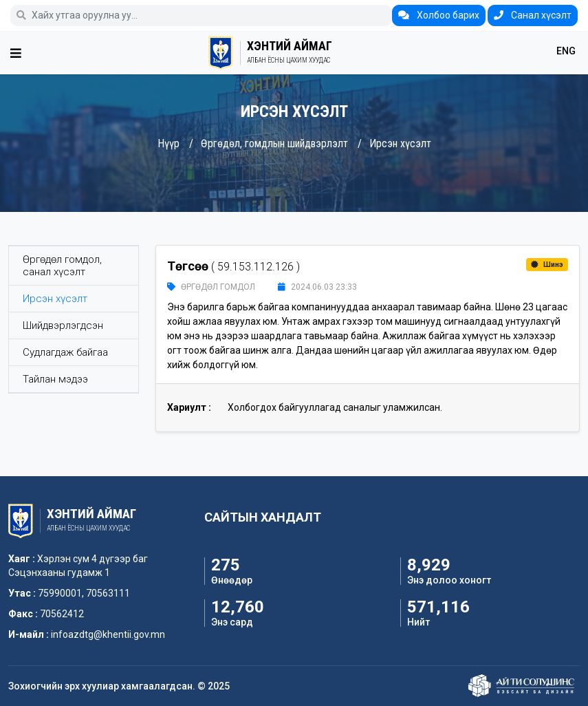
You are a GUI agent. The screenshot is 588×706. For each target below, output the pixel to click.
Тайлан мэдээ (55, 379)
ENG (566, 51)
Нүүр (168, 143)
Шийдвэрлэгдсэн (63, 325)
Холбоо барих (439, 15)
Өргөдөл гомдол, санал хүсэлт (62, 266)
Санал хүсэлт (533, 15)
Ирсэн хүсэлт (400, 143)
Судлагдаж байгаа (65, 352)
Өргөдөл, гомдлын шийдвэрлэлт (274, 143)
